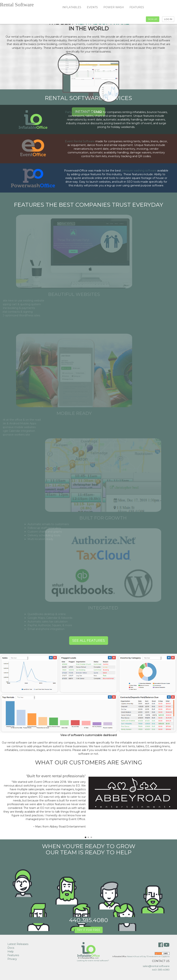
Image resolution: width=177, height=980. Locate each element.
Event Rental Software (80, 141)
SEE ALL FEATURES (89, 641)
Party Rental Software (79, 112)
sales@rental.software (156, 966)
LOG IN (168, 19)
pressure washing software (139, 171)
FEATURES (137, 7)
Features (13, 955)
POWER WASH (114, 7)
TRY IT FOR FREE (89, 930)
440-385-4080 (161, 970)
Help (11, 952)
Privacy (12, 959)
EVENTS (92, 7)
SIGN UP (153, 19)
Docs (11, 948)
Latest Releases (18, 944)
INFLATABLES (72, 7)
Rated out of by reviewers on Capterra (148, 956)
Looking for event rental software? (93, 961)
